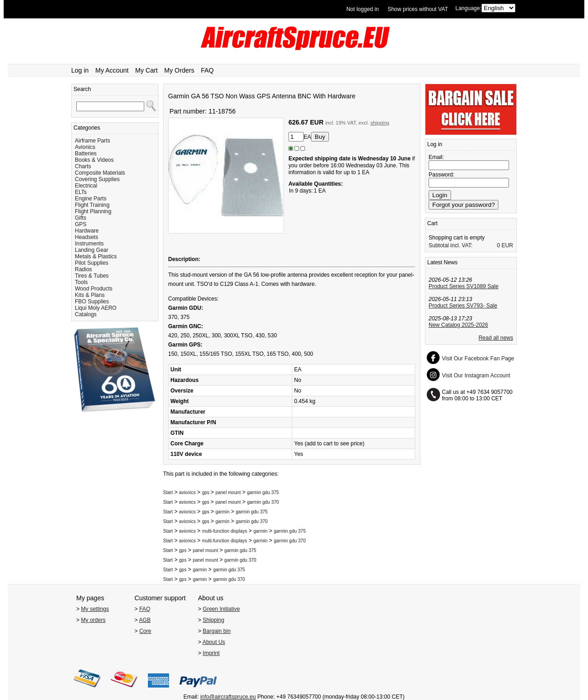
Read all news (496, 338)
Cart (433, 223)
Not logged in (363, 9)
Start (168, 492)
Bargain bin (217, 631)
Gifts (81, 218)
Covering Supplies (97, 179)
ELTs (81, 192)
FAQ (207, 70)
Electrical (86, 186)
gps (206, 492)
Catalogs (86, 314)
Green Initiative (221, 609)
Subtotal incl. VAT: (451, 245)
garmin (223, 512)
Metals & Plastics (96, 256)
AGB (145, 620)
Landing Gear (92, 250)
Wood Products (94, 289)
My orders (93, 620)
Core (145, 631)
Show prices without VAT (418, 9)
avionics (187, 492)
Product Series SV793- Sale (463, 306)
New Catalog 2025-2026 (458, 325)
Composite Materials (100, 173)
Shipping (213, 620)
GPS (81, 224)
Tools (81, 282)
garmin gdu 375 (263, 492)
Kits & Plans (90, 295)
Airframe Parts (93, 141)
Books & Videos (94, 160)
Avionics (85, 147)
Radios (83, 269)
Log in (80, 70)
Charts (83, 166)
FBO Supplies (92, 302)
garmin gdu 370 (263, 502)
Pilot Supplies (92, 263)
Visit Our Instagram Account (476, 376)
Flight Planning (93, 211)
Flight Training (92, 205)
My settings (95, 609)
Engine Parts (91, 199)
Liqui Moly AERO (96, 308)
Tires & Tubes (92, 276)
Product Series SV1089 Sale (464, 286)
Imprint (211, 653)
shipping (380, 123)
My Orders (179, 70)
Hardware (87, 231)
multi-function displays (225, 531)
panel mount (228, 492)
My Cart (146, 70)
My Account (112, 70)
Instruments (89, 244)
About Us (214, 642)
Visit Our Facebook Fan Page (478, 359)
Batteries (86, 154)
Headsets (87, 237)
